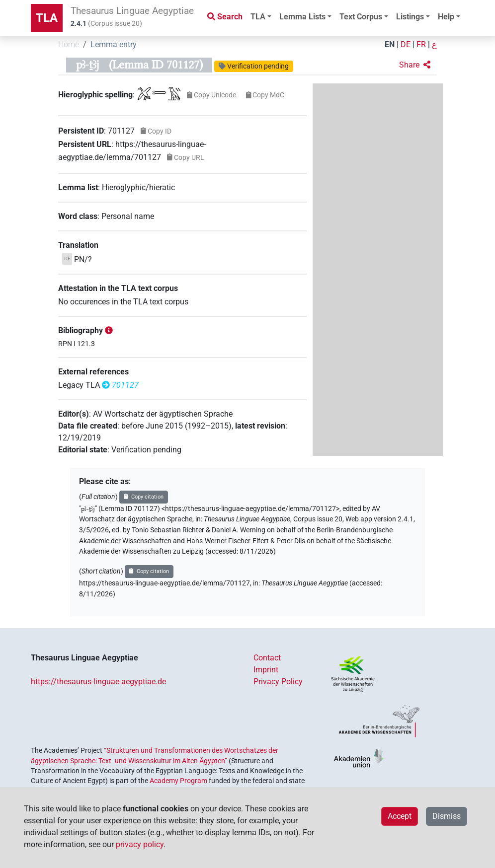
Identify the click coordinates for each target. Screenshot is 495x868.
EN (390, 44)
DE (406, 44)
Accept (400, 816)
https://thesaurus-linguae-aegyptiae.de (98, 682)
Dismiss (447, 816)
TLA (47, 18)
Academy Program (178, 781)
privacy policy (140, 844)
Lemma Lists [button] (302, 17)
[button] (415, 65)
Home (69, 44)
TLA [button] (258, 17)
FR (421, 44)
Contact (267, 658)
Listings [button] (410, 17)
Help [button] (446, 17)
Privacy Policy (278, 682)
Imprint (266, 670)
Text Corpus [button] (361, 17)
